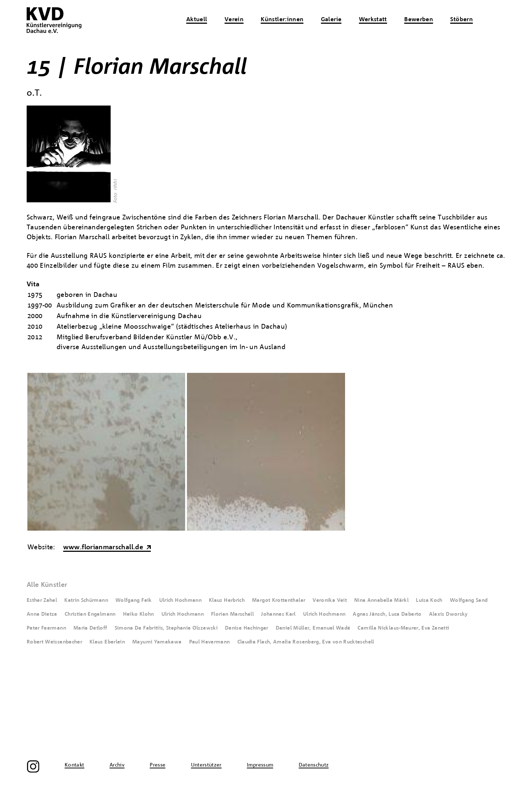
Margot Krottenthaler (279, 600)
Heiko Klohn (139, 614)
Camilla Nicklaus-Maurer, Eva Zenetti (403, 628)
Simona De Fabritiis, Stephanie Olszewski (166, 628)
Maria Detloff (90, 628)
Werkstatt (373, 20)
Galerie (331, 20)
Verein (234, 20)
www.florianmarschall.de (103, 547)
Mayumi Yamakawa (157, 642)
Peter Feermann (46, 628)
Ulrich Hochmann (180, 600)
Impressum (260, 765)
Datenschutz (314, 765)
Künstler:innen (282, 20)
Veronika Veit (330, 600)
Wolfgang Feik (134, 600)
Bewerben (419, 20)
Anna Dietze (42, 614)
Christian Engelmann (90, 614)
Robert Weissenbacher (54, 642)
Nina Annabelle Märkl (381, 600)
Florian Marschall (232, 614)
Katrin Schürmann (86, 600)
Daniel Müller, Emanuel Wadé (313, 628)
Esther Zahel (42, 600)
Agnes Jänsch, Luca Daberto (387, 614)
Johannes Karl (278, 614)
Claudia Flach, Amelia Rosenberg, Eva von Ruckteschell (306, 642)
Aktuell (197, 20)
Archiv (117, 765)
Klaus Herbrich (227, 600)
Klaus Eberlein (107, 642)
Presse (158, 765)
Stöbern (462, 20)
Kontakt (74, 765)
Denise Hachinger (247, 628)
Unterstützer (206, 765)
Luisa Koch (429, 600)
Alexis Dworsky (448, 614)
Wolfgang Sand (469, 600)
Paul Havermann (210, 642)
